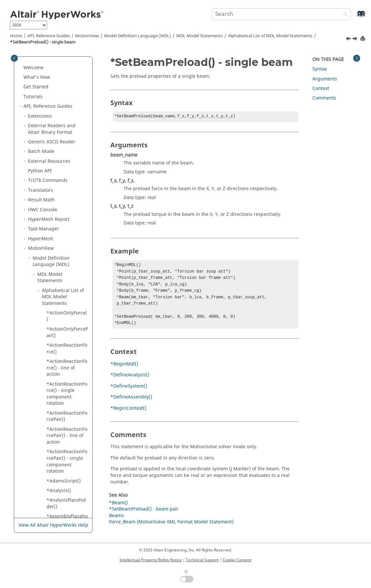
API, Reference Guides (49, 36)
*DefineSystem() (129, 393)
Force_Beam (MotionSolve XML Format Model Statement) (171, 529)
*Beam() (118, 510)
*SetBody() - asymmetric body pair (65, 161)
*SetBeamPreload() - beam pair (67, 125)
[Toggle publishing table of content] (14, 58)
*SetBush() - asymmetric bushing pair (61, 390)
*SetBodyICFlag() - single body (67, 283)
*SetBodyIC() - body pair (62, 235)
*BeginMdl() (124, 371)
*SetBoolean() (62, 374)
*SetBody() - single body (67, 180)
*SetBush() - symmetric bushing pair (61, 487)
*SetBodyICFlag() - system (67, 299)
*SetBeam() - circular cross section (61, 61)
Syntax (320, 69)
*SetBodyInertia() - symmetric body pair (67, 358)
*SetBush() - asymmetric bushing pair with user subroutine (66, 416)
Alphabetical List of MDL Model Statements (270, 36)
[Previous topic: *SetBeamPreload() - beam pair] (349, 40)
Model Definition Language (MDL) (138, 36)
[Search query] (281, 14)
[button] (44, 77)
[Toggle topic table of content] (357, 58)
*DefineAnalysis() (130, 382)
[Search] (344, 15)
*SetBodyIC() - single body (62, 251)
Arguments (325, 79)
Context (321, 88)
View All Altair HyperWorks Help (53, 525)
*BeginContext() (128, 415)
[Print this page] (363, 39)
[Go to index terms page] (354, 17)
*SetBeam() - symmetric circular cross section (67, 106)
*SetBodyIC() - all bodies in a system (67, 219)
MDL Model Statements (200, 36)
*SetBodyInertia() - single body (67, 338)
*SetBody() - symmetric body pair (64, 199)
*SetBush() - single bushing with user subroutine (63, 461)
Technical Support (202, 560)
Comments (324, 98)
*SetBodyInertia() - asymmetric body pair (67, 319)
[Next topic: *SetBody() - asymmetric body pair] (356, 40)
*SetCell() (57, 503)
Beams (116, 523)
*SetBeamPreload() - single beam (43, 42)
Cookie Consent (237, 560)
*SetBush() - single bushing (63, 439)
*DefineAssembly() (131, 404)
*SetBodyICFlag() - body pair (67, 267)
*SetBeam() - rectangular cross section (66, 83)
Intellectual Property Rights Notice (151, 560)
